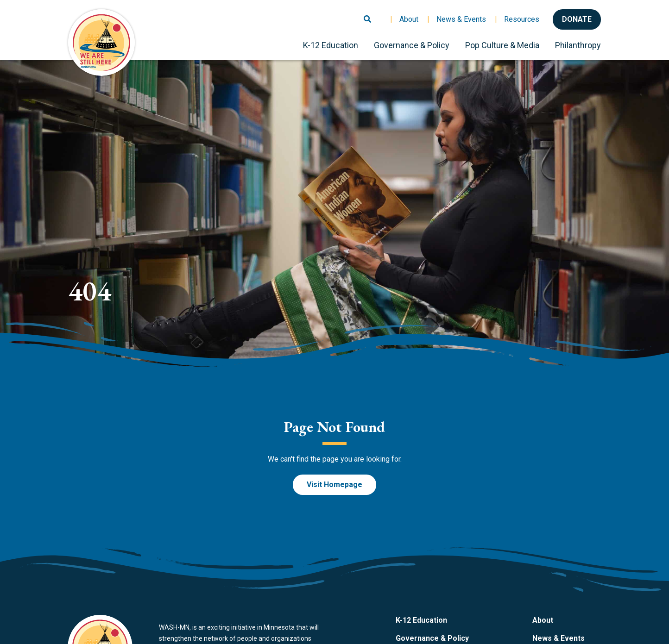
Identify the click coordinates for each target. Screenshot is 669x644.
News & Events (461, 19)
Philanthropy (578, 45)
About (409, 19)
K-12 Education (331, 45)
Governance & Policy (412, 45)
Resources (522, 19)
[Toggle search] (367, 15)
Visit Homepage (334, 485)
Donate (577, 19)
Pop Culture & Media (502, 45)
